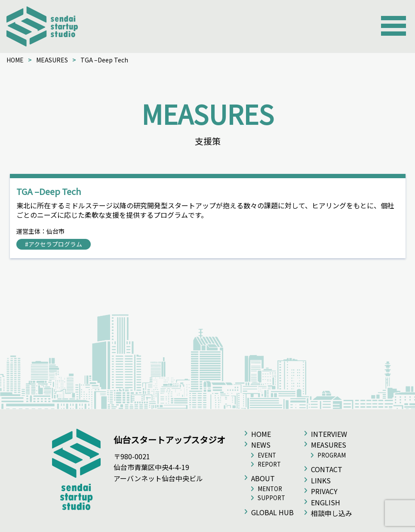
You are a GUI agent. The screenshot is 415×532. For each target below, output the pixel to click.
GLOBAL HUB (272, 512)
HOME (15, 60)
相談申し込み (332, 513)
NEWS (261, 445)
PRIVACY (324, 491)
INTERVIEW (329, 434)
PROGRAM (332, 455)
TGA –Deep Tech (49, 191)
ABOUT (263, 478)
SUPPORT (271, 498)
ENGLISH (326, 502)
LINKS (321, 480)
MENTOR (270, 489)
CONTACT (327, 469)
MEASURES (52, 60)
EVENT (267, 455)
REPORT (269, 464)
